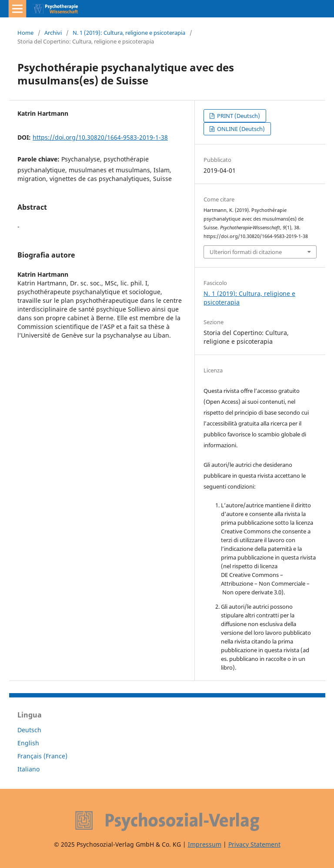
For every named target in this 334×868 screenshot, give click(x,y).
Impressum (205, 844)
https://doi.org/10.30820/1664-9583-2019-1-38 (100, 137)
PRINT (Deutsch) (238, 116)
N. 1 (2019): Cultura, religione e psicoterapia (129, 33)
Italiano (28, 769)
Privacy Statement (254, 844)
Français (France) (42, 756)
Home (25, 33)
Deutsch (29, 730)
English (28, 743)
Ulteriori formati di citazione (246, 252)
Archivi (53, 33)
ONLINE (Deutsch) (240, 129)
